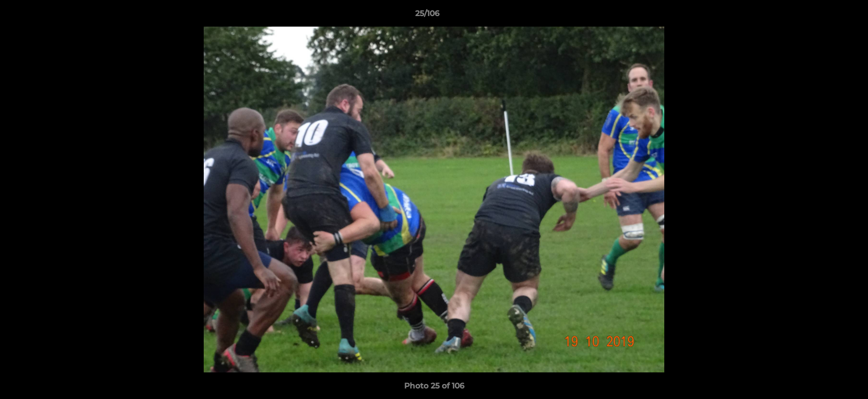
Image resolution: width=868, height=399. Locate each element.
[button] (821, 16)
